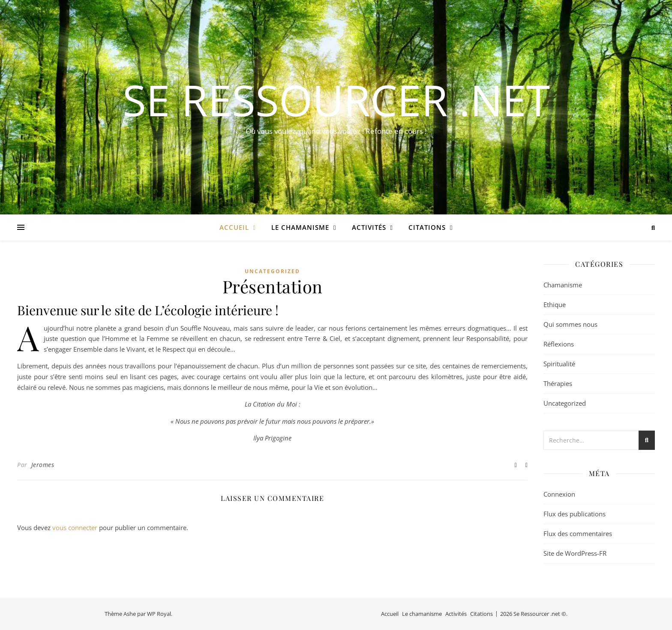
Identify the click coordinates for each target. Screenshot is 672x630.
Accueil (234, 227)
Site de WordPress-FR (575, 553)
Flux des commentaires (578, 534)
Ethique (555, 304)
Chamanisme (563, 285)
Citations (427, 227)
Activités (369, 227)
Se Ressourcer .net (336, 99)
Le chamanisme (300, 227)
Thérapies (558, 383)
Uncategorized (272, 271)
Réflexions (559, 344)
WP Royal (159, 614)
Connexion (559, 494)
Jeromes (43, 465)
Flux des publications (574, 514)
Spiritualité (559, 364)
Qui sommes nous (570, 324)
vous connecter (75, 528)
